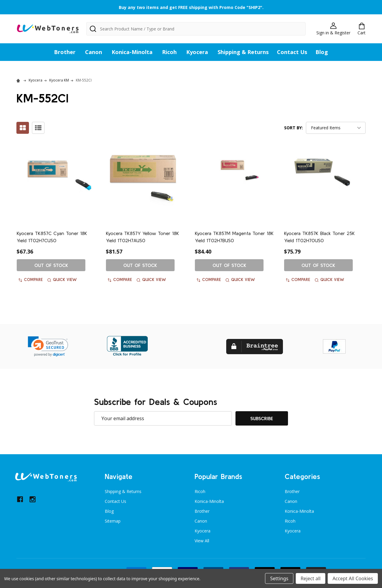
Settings (279, 578)
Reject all (311, 578)
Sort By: (294, 128)
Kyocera (197, 52)
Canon (94, 52)
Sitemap (113, 521)
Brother (65, 52)
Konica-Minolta (132, 52)
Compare (31, 280)
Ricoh (169, 52)
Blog (322, 52)
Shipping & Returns (243, 52)
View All (202, 541)
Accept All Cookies (353, 578)
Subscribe (262, 418)
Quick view (62, 280)
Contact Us (292, 52)
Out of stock (51, 265)
